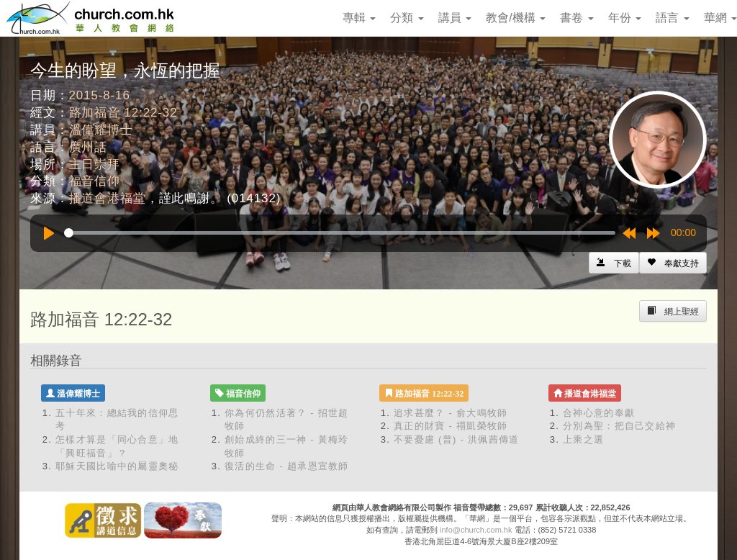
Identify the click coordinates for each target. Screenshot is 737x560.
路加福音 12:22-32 (123, 113)
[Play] (49, 233)
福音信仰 (95, 181)
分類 (407, 18)
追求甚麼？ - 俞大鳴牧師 (451, 413)
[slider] (340, 233)
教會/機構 (516, 18)
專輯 (359, 18)
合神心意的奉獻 (599, 413)
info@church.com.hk (476, 530)
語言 (672, 18)
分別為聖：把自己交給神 (619, 426)
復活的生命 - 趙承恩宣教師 (287, 466)
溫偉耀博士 (101, 130)
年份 (625, 18)
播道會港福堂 (108, 198)
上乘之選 (583, 439)
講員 (455, 18)
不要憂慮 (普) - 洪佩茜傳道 (457, 439)
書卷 (577, 18)
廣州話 (89, 147)
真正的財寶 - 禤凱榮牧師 (451, 426)
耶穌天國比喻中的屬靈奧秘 (117, 466)
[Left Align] (673, 263)
